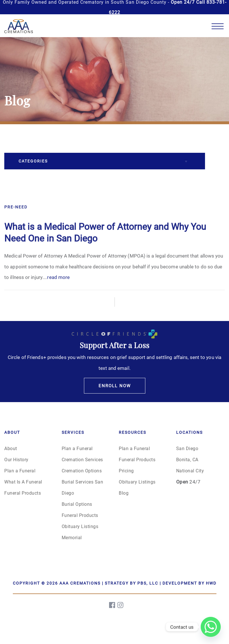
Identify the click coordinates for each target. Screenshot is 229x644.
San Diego (187, 448)
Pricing (126, 471)
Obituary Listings (80, 526)
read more (58, 292)
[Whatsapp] (211, 627)
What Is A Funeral (23, 482)
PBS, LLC (148, 583)
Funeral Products (23, 493)
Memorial (72, 537)
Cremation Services (82, 459)
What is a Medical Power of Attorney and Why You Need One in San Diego (105, 247)
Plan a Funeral (20, 471)
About (11, 448)
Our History (16, 459)
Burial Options (77, 504)
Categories (33, 161)
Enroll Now (115, 386)
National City (190, 471)
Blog (124, 493)
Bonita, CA (187, 459)
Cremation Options (82, 471)
